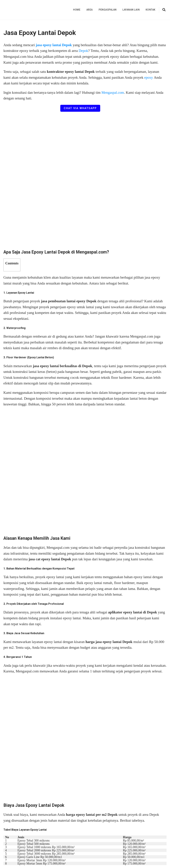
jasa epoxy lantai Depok (54, 45)
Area (90, 10)
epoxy (149, 77)
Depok (92, 51)
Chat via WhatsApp (80, 108)
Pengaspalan (108, 10)
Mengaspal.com (113, 93)
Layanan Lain (131, 10)
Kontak (151, 10)
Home (77, 10)
